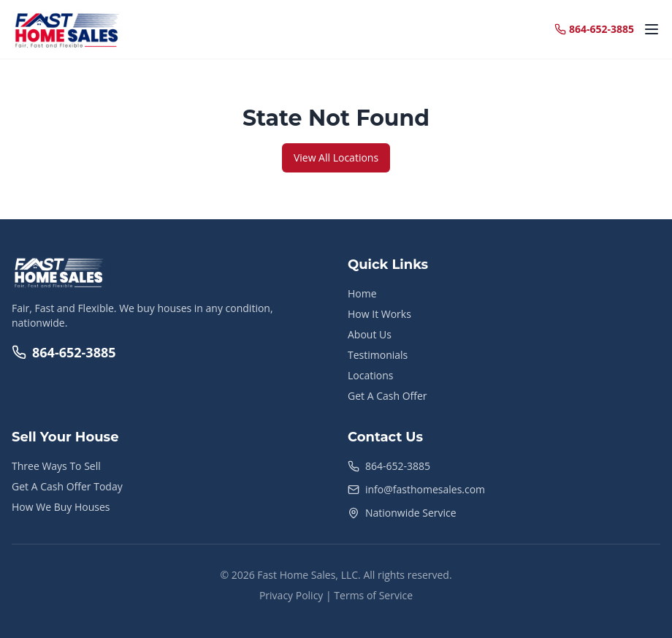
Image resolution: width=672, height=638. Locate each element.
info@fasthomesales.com (425, 489)
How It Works (379, 314)
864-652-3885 (64, 352)
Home (362, 293)
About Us (370, 334)
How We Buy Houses (61, 507)
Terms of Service (373, 595)
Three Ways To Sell (56, 466)
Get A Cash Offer (387, 396)
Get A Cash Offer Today (67, 486)
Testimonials (378, 355)
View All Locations (336, 157)
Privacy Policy (291, 595)
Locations (370, 375)
